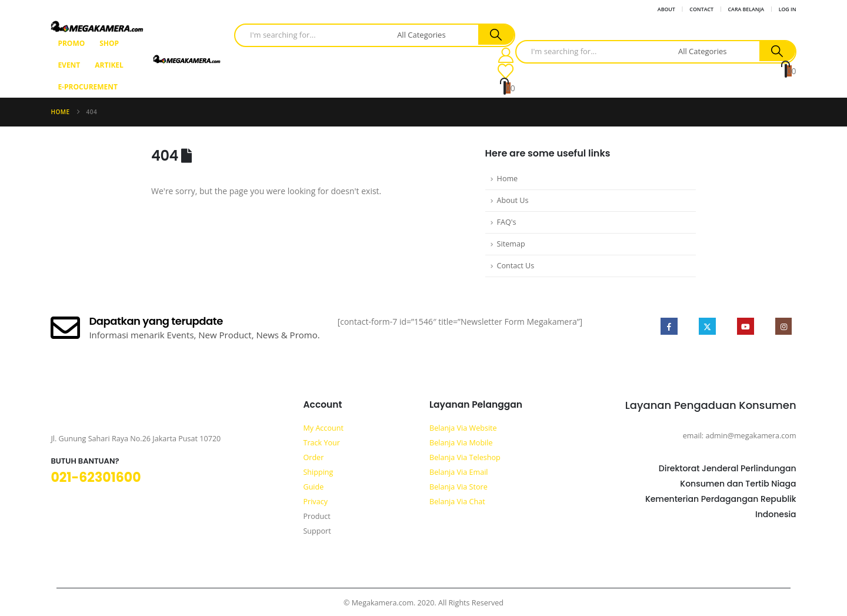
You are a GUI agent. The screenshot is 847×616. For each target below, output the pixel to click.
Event (69, 65)
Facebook (667, 326)
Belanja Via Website (463, 428)
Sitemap (511, 244)
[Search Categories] (436, 35)
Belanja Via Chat (457, 502)
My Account (323, 428)
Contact (701, 9)
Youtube (744, 326)
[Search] (496, 35)
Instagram (783, 326)
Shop (109, 43)
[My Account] (506, 55)
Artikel (109, 65)
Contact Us (516, 266)
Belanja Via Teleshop (465, 457)
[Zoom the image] (69, 412)
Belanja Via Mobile (461, 443)
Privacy (315, 502)
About (666, 9)
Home (508, 179)
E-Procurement (88, 87)
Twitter (706, 326)
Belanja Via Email (459, 472)
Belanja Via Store (458, 487)
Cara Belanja (746, 9)
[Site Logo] (97, 26)
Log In (788, 9)
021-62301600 (96, 477)
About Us (513, 200)
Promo (71, 43)
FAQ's (507, 222)
